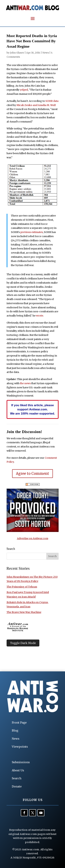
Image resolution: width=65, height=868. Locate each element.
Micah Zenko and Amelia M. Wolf (36, 105)
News (46, 53)
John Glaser (17, 53)
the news (25, 383)
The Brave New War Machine (24, 612)
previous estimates (32, 232)
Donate (17, 786)
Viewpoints (20, 747)
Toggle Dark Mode (23, 643)
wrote (40, 316)
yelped (24, 90)
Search (17, 778)
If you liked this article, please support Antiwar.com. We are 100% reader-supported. (32, 409)
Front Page (19, 722)
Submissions (21, 762)
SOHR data (52, 101)
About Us (18, 770)
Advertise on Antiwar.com (33, 538)
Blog (15, 730)
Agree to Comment (32, 473)
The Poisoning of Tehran (22, 587)
